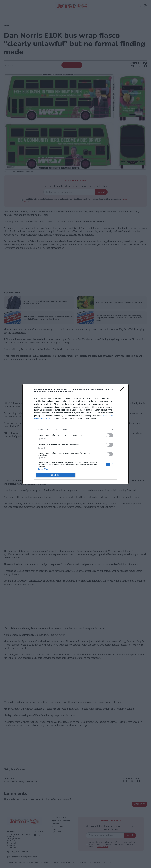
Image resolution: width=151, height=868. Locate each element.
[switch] (110, 435)
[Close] (123, 390)
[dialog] (75, 434)
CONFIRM (56, 475)
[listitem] (75, 429)
